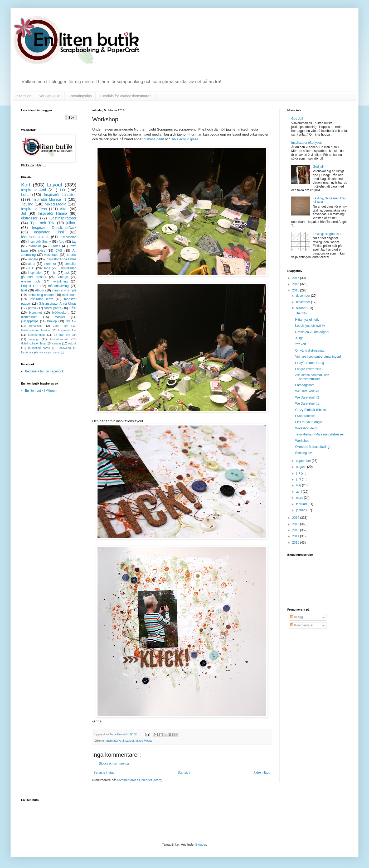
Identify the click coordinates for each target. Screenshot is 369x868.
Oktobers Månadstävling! (313, 447)
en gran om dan (65, 335)
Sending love (304, 453)
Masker (60, 317)
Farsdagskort (304, 385)
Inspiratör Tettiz (41, 299)
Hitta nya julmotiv (307, 320)
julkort (71, 223)
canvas (57, 343)
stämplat (35, 246)
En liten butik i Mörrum (41, 391)
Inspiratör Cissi (49, 232)
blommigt (35, 313)
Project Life (30, 286)
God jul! (318, 167)
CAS (59, 251)
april (299, 492)
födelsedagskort (35, 237)
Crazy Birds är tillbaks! (311, 410)
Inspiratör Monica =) (49, 199)
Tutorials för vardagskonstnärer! (126, 96)
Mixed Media (144, 741)
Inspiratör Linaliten (60, 195)
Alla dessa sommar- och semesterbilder (312, 377)
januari (301, 510)
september (304, 461)
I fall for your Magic (309, 422)
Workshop (302, 441)
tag (74, 242)
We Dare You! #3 (307, 391)
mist (54, 273)
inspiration (35, 273)
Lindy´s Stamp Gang (310, 363)
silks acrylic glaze (185, 139)
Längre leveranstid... (310, 369)
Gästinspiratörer (63, 218)
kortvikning (60, 281)
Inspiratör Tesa (34, 209)
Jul (23, 213)
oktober (302, 308)
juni (299, 479)
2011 (296, 536)
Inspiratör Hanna (52, 213)
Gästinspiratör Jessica (35, 330)
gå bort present (34, 277)
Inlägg (297, 617)
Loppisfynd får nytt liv (310, 326)
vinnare (33, 259)
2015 (296, 290)
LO (62, 190)
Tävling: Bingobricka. (327, 234)
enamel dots (31, 281)
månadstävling (58, 286)
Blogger (201, 845)
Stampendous (37, 335)
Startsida (24, 96)
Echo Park (61, 326)
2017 (296, 278)
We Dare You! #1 (307, 404)
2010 (296, 543)
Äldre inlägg (262, 773)
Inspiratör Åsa (67, 330)
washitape (51, 255)
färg (62, 242)
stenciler (71, 264)
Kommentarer (302, 625)
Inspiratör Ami (115, 741)
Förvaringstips (80, 96)
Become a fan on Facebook (44, 371)
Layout (130, 741)
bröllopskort (60, 313)
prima (32, 308)
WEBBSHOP (50, 96)
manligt (34, 339)
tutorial (72, 255)
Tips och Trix (42, 223)
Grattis (55, 246)
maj (299, 485)
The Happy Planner (49, 353)
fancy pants (53, 308)
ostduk (72, 343)
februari (302, 504)
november (304, 302)
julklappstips (30, 321)
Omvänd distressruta (310, 351)
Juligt (299, 338)
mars (300, 498)
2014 (296, 518)
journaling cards (39, 348)
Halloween (64, 348)
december (304, 296)
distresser (29, 218)
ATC (31, 268)
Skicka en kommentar (114, 764)
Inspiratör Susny (40, 242)
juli (298, 473)
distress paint (154, 139)
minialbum (69, 295)
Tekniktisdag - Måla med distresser (320, 434)
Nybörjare (27, 352)
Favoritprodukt (59, 339)
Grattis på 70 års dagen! (312, 332)
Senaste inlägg (104, 773)
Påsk (73, 308)
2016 (296, 284)
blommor (50, 264)
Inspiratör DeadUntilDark (54, 228)
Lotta (25, 195)
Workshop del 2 (306, 428)
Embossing (69, 237)
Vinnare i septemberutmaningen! (318, 357)
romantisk (35, 326)
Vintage (63, 277)
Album (40, 290)
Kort (26, 185)
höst (24, 290)
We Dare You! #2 (307, 397)
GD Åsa (71, 321)
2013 (296, 524)
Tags (47, 268)
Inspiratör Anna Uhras (61, 259)
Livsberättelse (305, 416)
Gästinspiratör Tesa (33, 343)
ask (67, 273)
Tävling (27, 204)
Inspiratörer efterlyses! (307, 143)
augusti (302, 467)
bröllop (52, 321)
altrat (32, 264)
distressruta (29, 317)
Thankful (301, 313)
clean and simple (64, 290)
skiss (42, 251)
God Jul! (297, 119)
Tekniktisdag (68, 268)
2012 (296, 530)
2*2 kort (301, 344)
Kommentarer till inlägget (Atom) (139, 780)
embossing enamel (41, 295)
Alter (64, 209)
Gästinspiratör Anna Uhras (58, 304)
